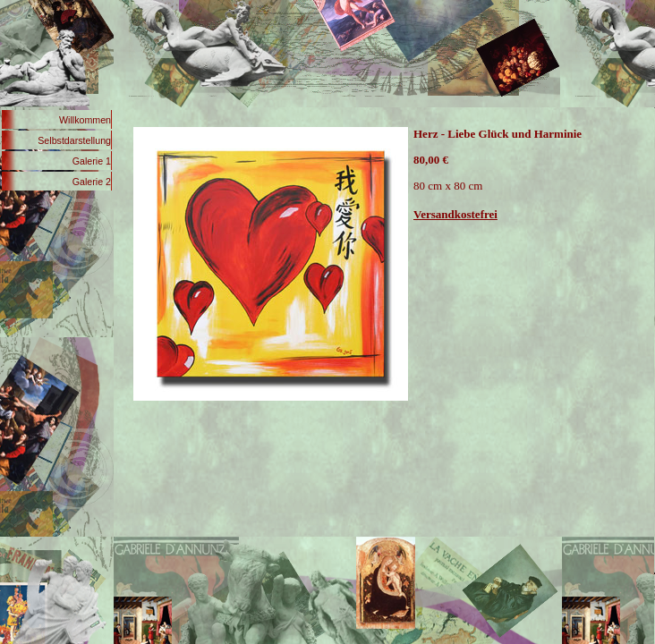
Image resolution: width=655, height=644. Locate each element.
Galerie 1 (92, 161)
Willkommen (85, 120)
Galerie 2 (92, 182)
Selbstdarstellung (74, 140)
